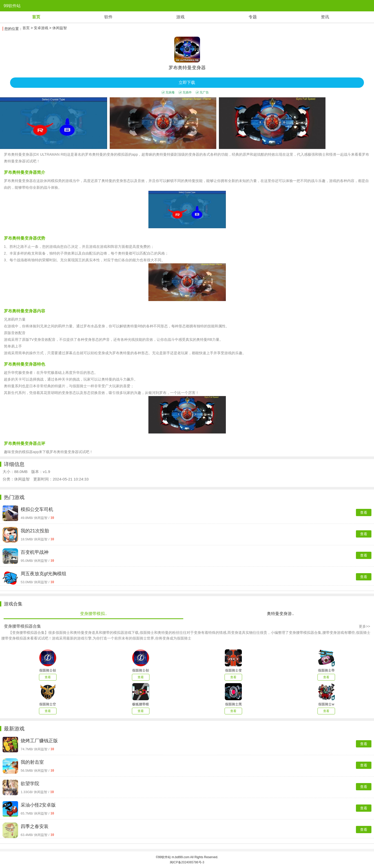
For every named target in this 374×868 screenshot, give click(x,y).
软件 (108, 17)
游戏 (180, 17)
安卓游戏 (41, 28)
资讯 (325, 17)
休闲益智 (60, 28)
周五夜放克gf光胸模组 (43, 574)
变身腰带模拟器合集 (22, 626)
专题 (253, 17)
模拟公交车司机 (37, 509)
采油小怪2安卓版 (38, 805)
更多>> (364, 626)
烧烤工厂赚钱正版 (39, 741)
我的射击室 (32, 762)
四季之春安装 (35, 826)
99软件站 (12, 6)
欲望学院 (30, 784)
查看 (364, 512)
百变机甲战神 (35, 552)
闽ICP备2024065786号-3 (187, 862)
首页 (36, 17)
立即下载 (187, 82)
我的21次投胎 (35, 531)
